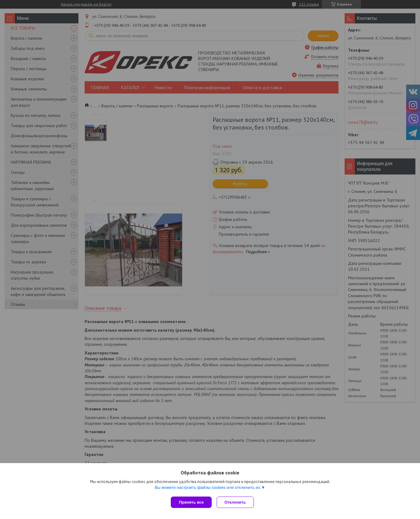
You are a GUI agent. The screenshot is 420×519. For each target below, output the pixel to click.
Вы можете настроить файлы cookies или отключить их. (208, 489)
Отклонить (236, 502)
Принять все (191, 502)
